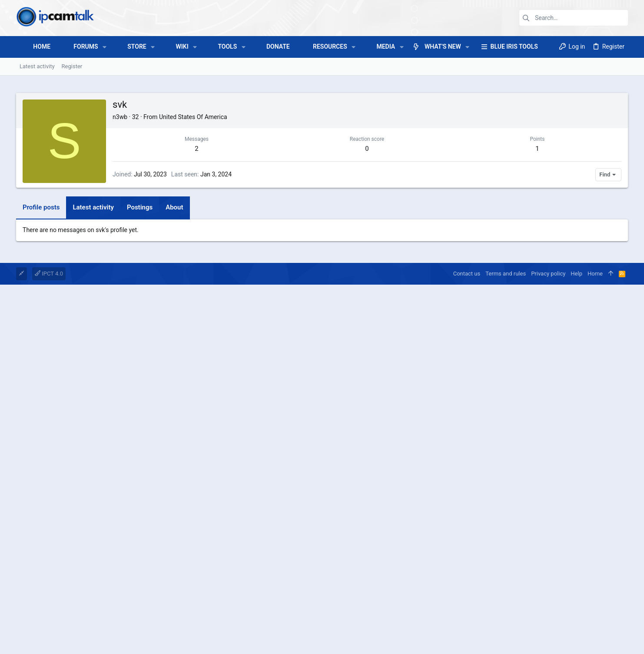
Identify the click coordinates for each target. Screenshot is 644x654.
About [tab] (174, 333)
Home (595, 521)
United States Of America (193, 117)
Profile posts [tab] (41, 333)
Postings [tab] (140, 333)
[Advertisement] (322, 257)
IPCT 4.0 (49, 521)
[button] (105, 47)
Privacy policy (548, 521)
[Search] (574, 18)
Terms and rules (506, 521)
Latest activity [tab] (93, 333)
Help (576, 521)
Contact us (467, 521)
